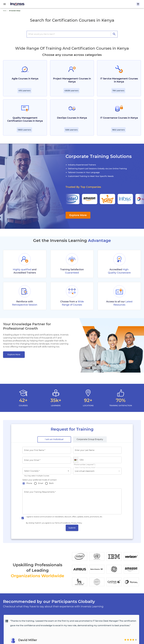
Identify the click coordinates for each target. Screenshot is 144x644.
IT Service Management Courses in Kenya (119, 80)
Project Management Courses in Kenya (72, 80)
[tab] (54, 439)
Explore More (78, 215)
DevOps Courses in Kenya (72, 118)
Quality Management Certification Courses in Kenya (25, 119)
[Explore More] (14, 355)
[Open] (68, 471)
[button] (76, 460)
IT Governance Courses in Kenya (119, 118)
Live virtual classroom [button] (85, 471)
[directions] (114, 34)
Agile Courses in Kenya (25, 79)
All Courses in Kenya (15, 11)
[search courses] (70, 34)
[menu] (5, 4)
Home (5, 11)
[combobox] (47, 471)
